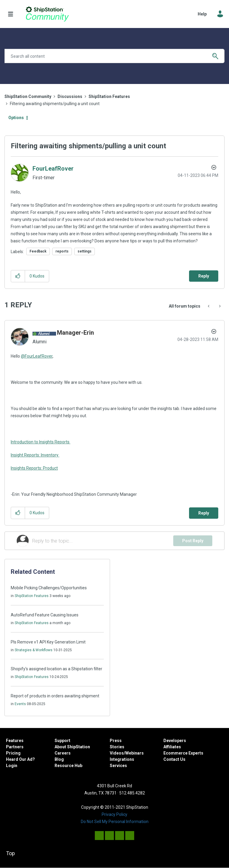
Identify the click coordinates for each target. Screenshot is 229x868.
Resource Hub (68, 766)
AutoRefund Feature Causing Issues (45, 615)
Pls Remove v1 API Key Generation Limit (48, 642)
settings (85, 251)
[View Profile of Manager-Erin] (75, 333)
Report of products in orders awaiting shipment (55, 696)
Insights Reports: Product (34, 468)
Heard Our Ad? (20, 759)
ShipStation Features (109, 96)
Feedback (38, 251)
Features (15, 741)
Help (202, 14)
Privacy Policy (114, 814)
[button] (18, 276)
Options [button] (16, 118)
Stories (117, 747)
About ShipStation (72, 747)
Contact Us (174, 759)
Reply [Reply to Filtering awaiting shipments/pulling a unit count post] (204, 276)
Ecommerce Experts (183, 753)
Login (12, 766)
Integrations (122, 759)
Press (116, 741)
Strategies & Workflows (34, 650)
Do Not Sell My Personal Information (115, 822)
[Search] (114, 56)
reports (62, 251)
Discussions (70, 96)
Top (10, 853)
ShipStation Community (47, 14)
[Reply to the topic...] (103, 541)
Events (20, 704)
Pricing (13, 753)
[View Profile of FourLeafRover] (53, 169)
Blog (59, 759)
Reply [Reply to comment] (204, 513)
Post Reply (193, 541)
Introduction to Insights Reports (41, 442)
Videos (117, 753)
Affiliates (172, 747)
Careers (63, 753)
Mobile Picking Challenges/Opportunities (49, 588)
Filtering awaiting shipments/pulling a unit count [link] (55, 104)
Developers (175, 741)
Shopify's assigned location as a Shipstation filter (57, 669)
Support (62, 741)
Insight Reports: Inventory (35, 455)
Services (118, 766)
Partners (15, 747)
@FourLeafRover (37, 356)
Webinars (134, 753)
